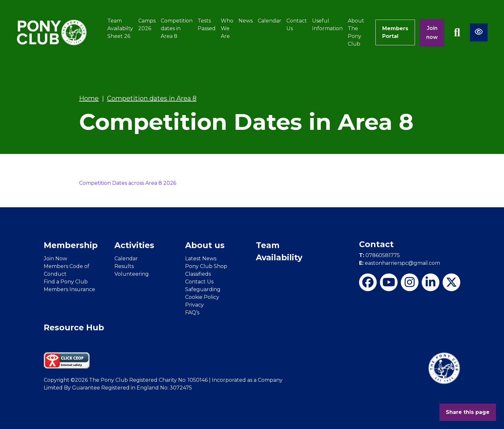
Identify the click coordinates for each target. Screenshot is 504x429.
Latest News (201, 259)
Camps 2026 (147, 25)
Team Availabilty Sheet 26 (120, 28)
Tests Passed (207, 25)
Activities (134, 245)
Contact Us (297, 25)
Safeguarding (203, 289)
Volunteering (132, 274)
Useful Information (327, 25)
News (246, 21)
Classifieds (198, 274)
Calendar (270, 21)
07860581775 (379, 255)
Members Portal (395, 32)
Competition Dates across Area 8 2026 (128, 183)
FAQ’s (192, 313)
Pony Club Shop (206, 266)
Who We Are (227, 28)
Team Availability (279, 251)
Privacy (194, 305)
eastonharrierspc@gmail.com (400, 263)
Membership (71, 245)
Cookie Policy (202, 297)
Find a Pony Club (66, 282)
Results (124, 266)
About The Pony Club (356, 32)
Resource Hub (74, 327)
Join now (432, 33)
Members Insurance (69, 289)
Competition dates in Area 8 (177, 28)
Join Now (55, 259)
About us (205, 245)
